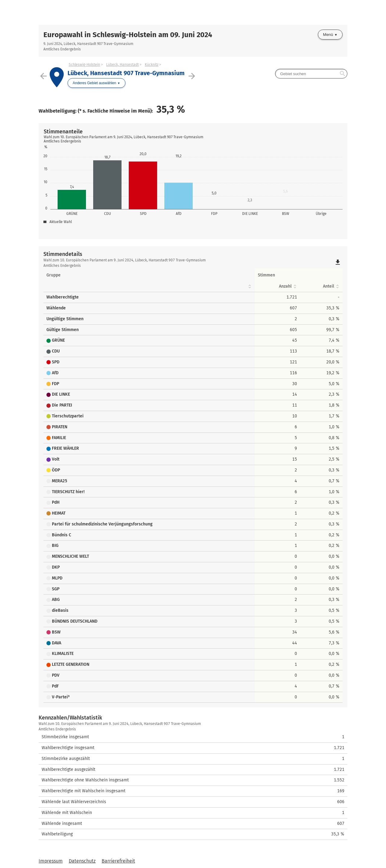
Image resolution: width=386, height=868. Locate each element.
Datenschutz (82, 861)
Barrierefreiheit (118, 861)
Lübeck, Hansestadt (122, 65)
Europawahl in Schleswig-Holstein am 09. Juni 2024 (128, 35)
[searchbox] (311, 74)
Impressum (51, 861)
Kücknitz (152, 65)
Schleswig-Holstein (84, 65)
